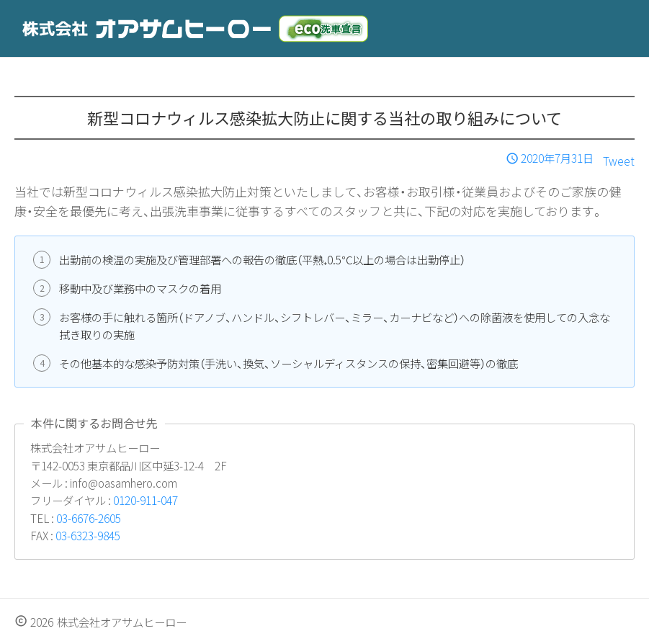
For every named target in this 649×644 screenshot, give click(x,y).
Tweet (619, 161)
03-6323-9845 (88, 535)
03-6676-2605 (89, 518)
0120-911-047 (146, 500)
